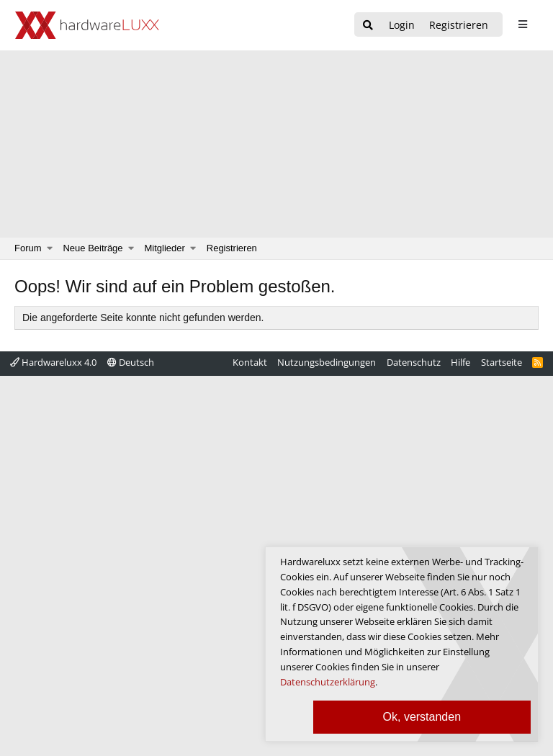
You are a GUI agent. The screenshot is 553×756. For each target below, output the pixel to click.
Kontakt (250, 362)
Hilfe (460, 362)
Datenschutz (414, 362)
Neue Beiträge (93, 248)
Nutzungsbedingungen (327, 362)
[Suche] (368, 26)
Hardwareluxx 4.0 (53, 362)
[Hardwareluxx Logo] (87, 25)
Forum (28, 248)
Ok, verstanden (422, 717)
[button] (50, 248)
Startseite (502, 362)
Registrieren (232, 248)
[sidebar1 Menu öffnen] (522, 24)
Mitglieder (165, 248)
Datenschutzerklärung (328, 682)
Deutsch (131, 362)
